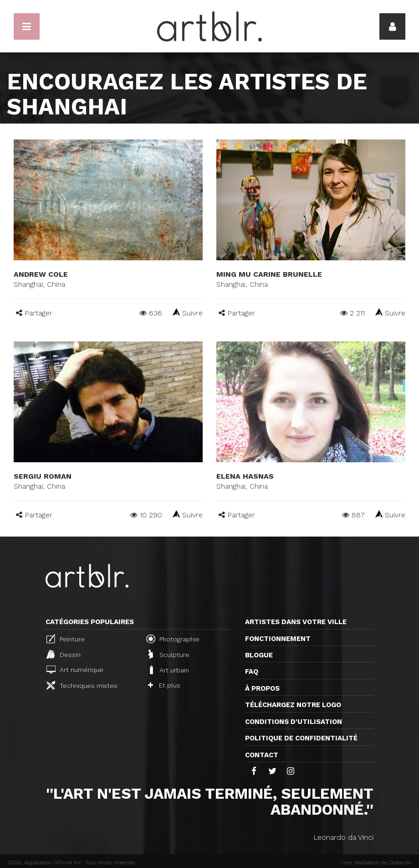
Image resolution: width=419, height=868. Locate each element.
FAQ (252, 672)
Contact (262, 755)
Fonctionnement (278, 639)
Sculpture (169, 654)
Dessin (64, 654)
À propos (262, 688)
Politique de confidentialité (301, 738)
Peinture (66, 639)
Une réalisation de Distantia (376, 863)
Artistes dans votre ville (296, 622)
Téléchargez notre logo (293, 705)
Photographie (173, 639)
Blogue (259, 655)
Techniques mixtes (82, 685)
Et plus (164, 685)
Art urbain (169, 670)
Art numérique (75, 669)
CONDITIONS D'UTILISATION (294, 722)
